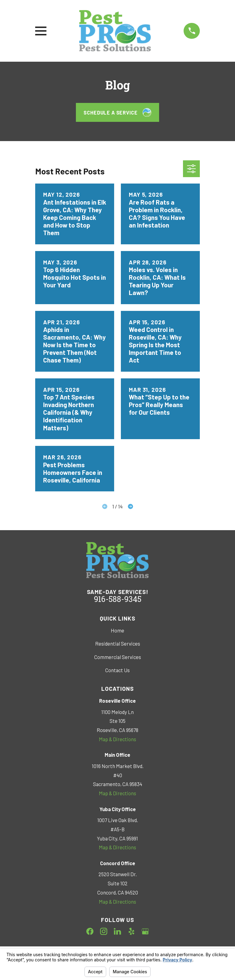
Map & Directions (117, 739)
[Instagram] (104, 931)
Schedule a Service (117, 112)
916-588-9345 (118, 600)
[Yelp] (131, 931)
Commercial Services (118, 657)
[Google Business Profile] (145, 931)
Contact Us (117, 670)
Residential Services (118, 643)
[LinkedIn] (117, 931)
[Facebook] (90, 931)
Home (117, 630)
